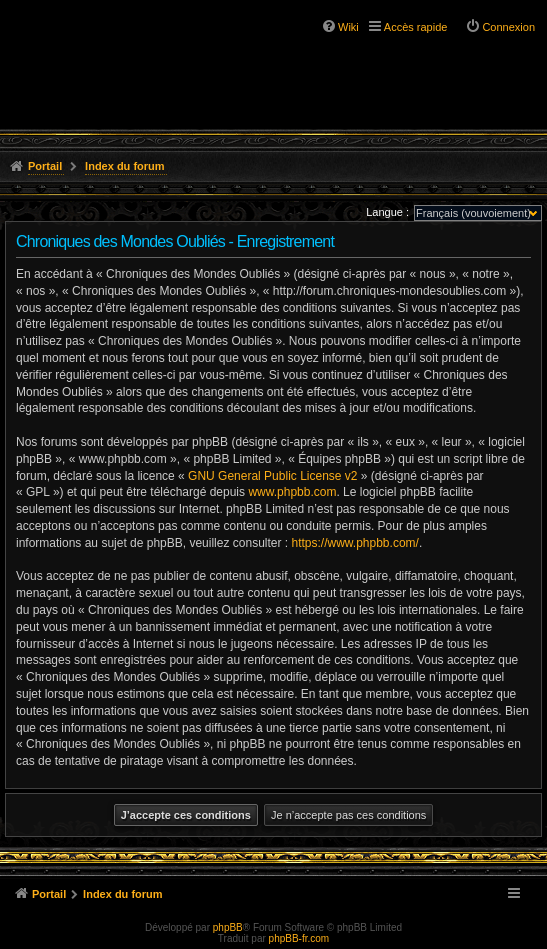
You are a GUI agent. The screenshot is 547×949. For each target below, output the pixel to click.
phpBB (228, 927)
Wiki (348, 27)
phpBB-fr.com (299, 938)
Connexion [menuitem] (508, 27)
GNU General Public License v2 (272, 476)
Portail (45, 166)
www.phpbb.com (292, 492)
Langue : (387, 212)
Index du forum (124, 166)
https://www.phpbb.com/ (354, 543)
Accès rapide (416, 27)
